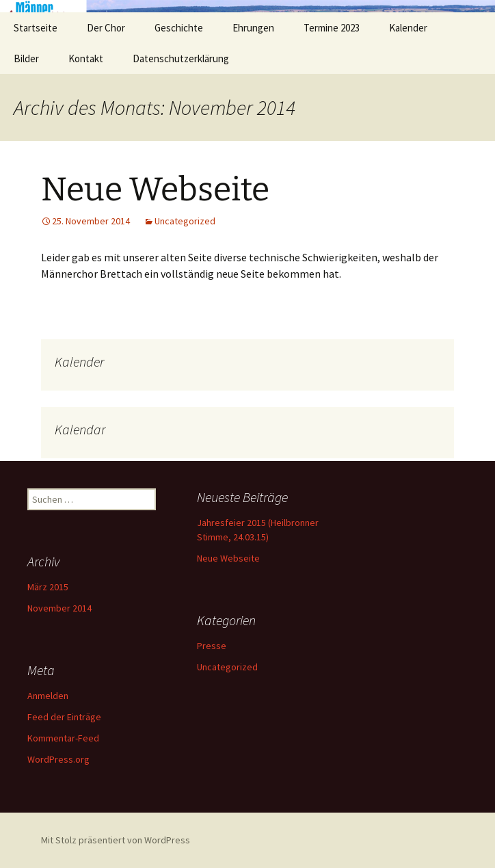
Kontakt (86, 58)
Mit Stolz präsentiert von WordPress (116, 840)
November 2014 (59, 608)
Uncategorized (185, 221)
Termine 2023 (332, 28)
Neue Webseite (155, 189)
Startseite (36, 28)
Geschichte (179, 28)
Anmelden (48, 696)
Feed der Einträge (64, 717)
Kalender (408, 28)
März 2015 (48, 587)
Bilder (26, 58)
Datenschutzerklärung (181, 58)
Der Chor (106, 28)
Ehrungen (253, 28)
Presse (212, 646)
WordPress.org (58, 759)
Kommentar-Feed (63, 738)
